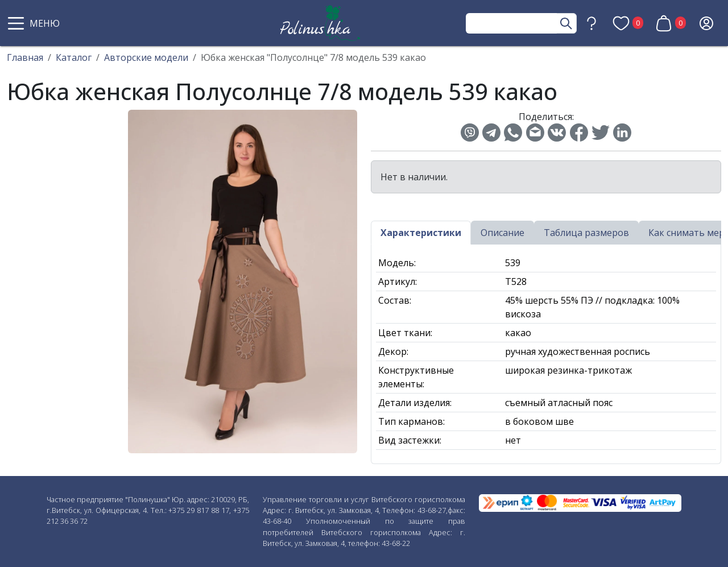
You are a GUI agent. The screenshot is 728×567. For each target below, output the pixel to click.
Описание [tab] (502, 233)
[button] (35, 23)
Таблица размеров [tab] (586, 233)
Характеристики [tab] (421, 233)
